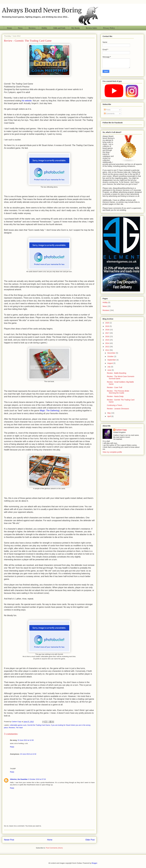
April (109, 416)
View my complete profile (112, 452)
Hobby (44, 28)
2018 (108, 330)
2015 (108, 340)
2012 (108, 350)
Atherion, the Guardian (19, 779)
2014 (108, 343)
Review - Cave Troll (114, 387)
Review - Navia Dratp (115, 396)
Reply (12, 747)
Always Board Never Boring (42, 10)
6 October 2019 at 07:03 (37, 779)
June (109, 370)
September (112, 360)
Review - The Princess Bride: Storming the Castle (118, 392)
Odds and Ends (59, 28)
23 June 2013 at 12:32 (28, 754)
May (109, 413)
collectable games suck (18, 725)
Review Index (91, 28)
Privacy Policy (109, 28)
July (109, 367)
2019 (108, 326)
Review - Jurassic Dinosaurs (118, 409)
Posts (107, 110)
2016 (108, 336)
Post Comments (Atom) (54, 848)
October (111, 356)
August (110, 363)
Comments (109, 114)
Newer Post (9, 840)
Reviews (32, 28)
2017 (108, 333)
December (112, 353)
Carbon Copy (121, 430)
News (20, 28)
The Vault (19, 728)
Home (9, 28)
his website (27, 101)
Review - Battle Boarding (117, 373)
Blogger (94, 863)
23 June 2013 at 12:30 (26, 740)
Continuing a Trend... (115, 405)
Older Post (90, 840)
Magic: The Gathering (49, 411)
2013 (108, 347)
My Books (76, 28)
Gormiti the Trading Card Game (39, 725)
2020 (108, 323)
